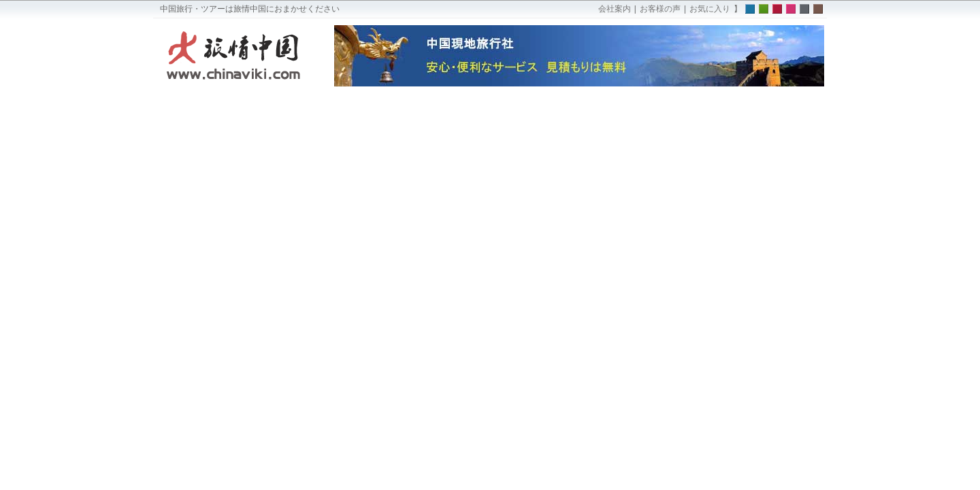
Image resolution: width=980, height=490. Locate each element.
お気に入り (710, 9)
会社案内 (615, 9)
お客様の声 (660, 9)
